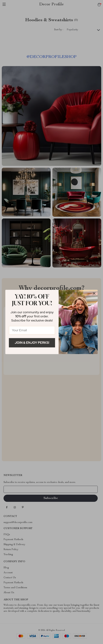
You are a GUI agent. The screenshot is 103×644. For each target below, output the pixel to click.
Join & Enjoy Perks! (32, 343)
